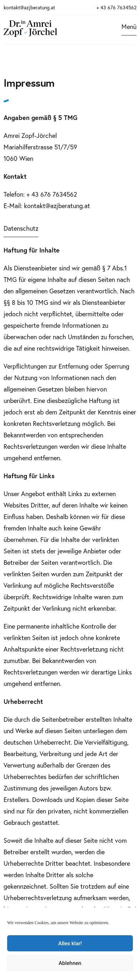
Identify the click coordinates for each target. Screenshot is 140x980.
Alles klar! (70, 943)
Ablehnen (70, 963)
